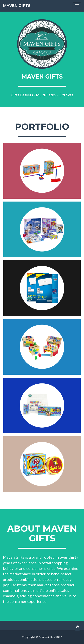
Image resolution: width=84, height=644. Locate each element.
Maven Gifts (17, 6)
